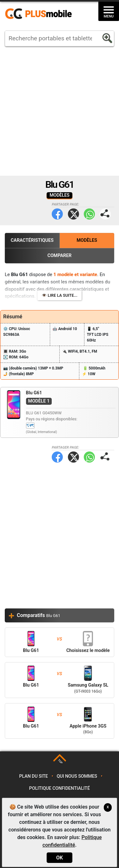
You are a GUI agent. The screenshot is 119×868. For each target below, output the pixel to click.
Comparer (59, 256)
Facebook (57, 214)
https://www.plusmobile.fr (41, 14)
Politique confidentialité (60, 788)
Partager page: (105, 214)
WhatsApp (89, 214)
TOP (60, 762)
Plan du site (33, 776)
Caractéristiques (32, 240)
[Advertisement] (60, 111)
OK (60, 858)
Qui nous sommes (77, 776)
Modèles (87, 240)
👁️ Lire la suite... (60, 295)
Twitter (73, 214)
